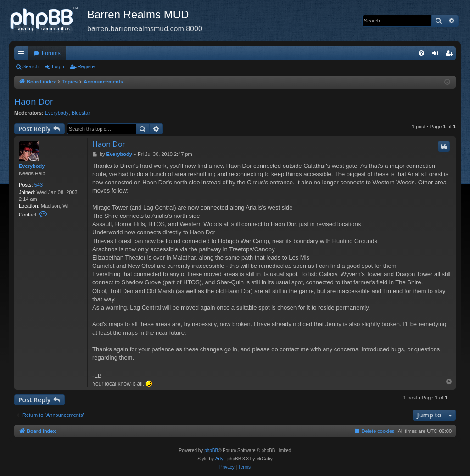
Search (31, 66)
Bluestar (81, 113)
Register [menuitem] (451, 55)
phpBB (211, 451)
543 (39, 185)
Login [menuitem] (437, 55)
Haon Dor (34, 101)
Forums (51, 53)
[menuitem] (421, 53)
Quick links (23, 55)
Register (87, 66)
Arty (219, 459)
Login (58, 66)
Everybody (57, 113)
